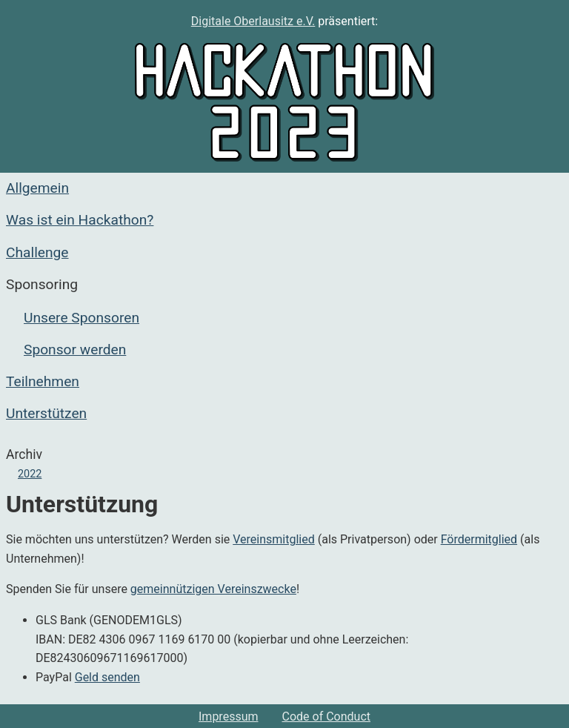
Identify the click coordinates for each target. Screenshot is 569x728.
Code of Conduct (327, 717)
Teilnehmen (43, 381)
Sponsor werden (75, 350)
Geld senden (107, 677)
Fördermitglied (479, 539)
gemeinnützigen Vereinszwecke (213, 589)
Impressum (229, 717)
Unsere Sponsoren (81, 318)
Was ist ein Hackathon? (80, 220)
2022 (30, 474)
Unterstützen (46, 413)
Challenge (37, 252)
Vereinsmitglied (274, 539)
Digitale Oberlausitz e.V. (253, 21)
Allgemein (37, 188)
